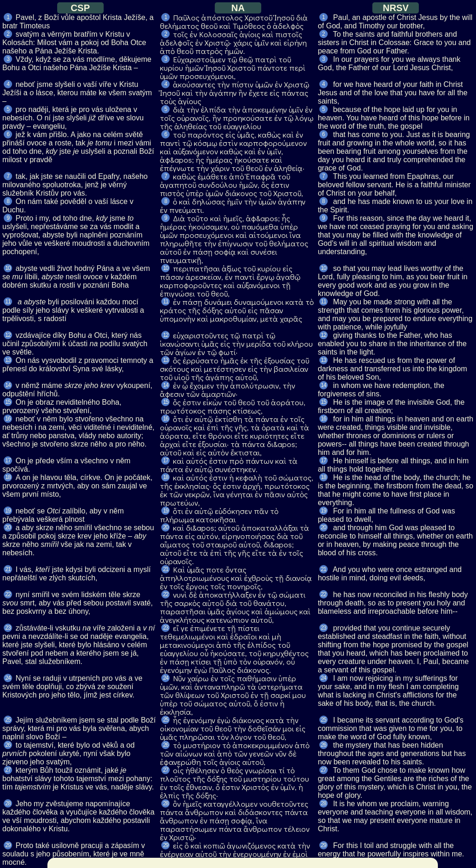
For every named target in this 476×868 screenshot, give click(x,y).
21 (8, 569)
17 (8, 460)
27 (8, 770)
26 (8, 745)
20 (8, 527)
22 (8, 594)
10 (8, 268)
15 (8, 402)
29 (8, 845)
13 (8, 360)
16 (8, 419)
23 (8, 628)
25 (8, 720)
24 (8, 678)
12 (8, 335)
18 (8, 477)
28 (8, 803)
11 (8, 302)
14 (8, 385)
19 (8, 511)
